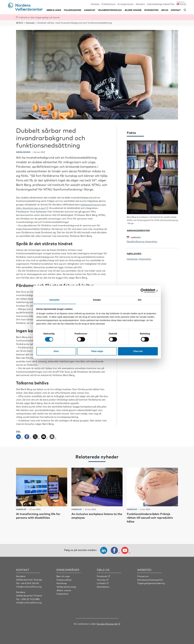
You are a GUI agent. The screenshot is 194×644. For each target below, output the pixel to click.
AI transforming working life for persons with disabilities (40, 515)
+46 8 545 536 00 (30, 583)
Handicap (90, 10)
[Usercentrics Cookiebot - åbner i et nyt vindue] (145, 291)
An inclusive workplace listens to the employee (96, 515)
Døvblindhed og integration (142, 241)
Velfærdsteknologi (110, 10)
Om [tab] (140, 300)
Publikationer (109, 4)
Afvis (56, 351)
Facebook (102, 576)
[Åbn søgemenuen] (185, 10)
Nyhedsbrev (103, 586)
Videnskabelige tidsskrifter (161, 4)
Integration (151, 10)
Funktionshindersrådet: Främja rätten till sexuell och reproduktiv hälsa (152, 517)
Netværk (140, 4)
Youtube (101, 579)
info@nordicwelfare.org (29, 586)
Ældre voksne (133, 10)
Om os (165, 10)
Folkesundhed (73, 10)
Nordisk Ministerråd (107, 623)
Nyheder (95, 4)
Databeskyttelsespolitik (150, 579)
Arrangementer (126, 4)
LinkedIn (102, 583)
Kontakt (176, 10)
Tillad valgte (97, 351)
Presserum (143, 576)
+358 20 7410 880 (30, 599)
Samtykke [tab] (54, 300)
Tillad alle (138, 351)
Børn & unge (54, 10)
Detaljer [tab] (97, 300)
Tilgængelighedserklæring (151, 583)
